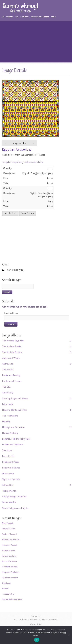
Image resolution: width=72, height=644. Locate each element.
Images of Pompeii (10, 545)
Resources (24, 17)
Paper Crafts (8, 456)
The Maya (7, 450)
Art (3, 17)
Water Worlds (9, 502)
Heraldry (6, 422)
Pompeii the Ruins (9, 556)
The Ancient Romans (12, 352)
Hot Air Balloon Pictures (12, 599)
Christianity (8, 393)
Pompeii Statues (9, 550)
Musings (9, 17)
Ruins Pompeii (8, 523)
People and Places (11, 462)
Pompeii (5, 588)
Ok (37, 640)
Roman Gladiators (9, 561)
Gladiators (6, 583)
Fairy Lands (8, 404)
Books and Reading (11, 375)
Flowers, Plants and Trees (15, 410)
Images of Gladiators (11, 572)
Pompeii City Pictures (11, 539)
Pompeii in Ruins (9, 529)
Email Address (11, 313)
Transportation (9, 491)
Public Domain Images (40, 17)
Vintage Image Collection (14, 497)
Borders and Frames (12, 381)
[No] (68, 635)
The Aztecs (8, 370)
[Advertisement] (36, 43)
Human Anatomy (10, 433)
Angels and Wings (11, 358)
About (53, 17)
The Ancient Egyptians (13, 341)
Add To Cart (10, 213)
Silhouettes (8, 485)
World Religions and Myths (15, 508)
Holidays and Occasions (13, 427)
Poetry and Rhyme (11, 468)
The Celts (7, 387)
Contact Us (36, 616)
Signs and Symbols (11, 479)
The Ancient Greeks (12, 346)
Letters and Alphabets (13, 445)
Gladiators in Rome (10, 578)
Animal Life (8, 364)
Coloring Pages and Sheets (15, 398)
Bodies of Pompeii (9, 534)
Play (17, 17)
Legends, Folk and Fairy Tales (16, 439)
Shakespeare (8, 474)
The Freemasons (10, 416)
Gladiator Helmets (10, 567)
